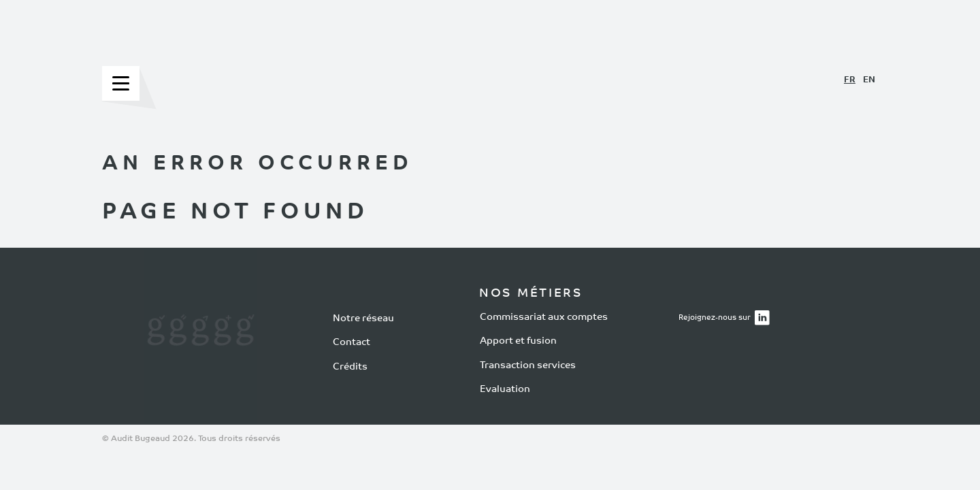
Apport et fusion (518, 341)
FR (850, 80)
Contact (352, 343)
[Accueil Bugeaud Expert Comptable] (490, 60)
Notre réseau (363, 319)
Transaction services (528, 365)
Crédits (350, 367)
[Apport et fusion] (178, 336)
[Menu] (121, 83)
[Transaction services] (223, 336)
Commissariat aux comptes (544, 317)
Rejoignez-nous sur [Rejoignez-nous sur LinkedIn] (726, 315)
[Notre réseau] (200, 336)
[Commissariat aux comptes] (156, 336)
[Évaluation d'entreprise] (245, 336)
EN (869, 80)
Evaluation (505, 390)
